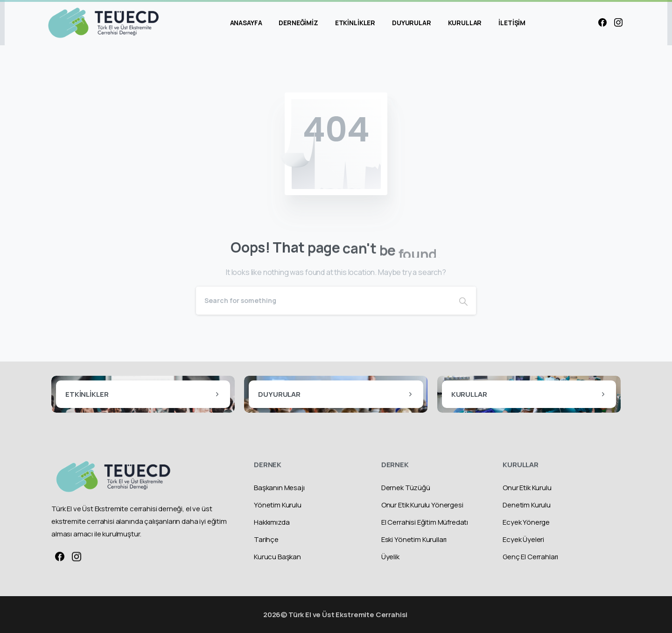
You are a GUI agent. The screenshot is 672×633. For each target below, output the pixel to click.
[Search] (323, 301)
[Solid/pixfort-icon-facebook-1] (60, 560)
